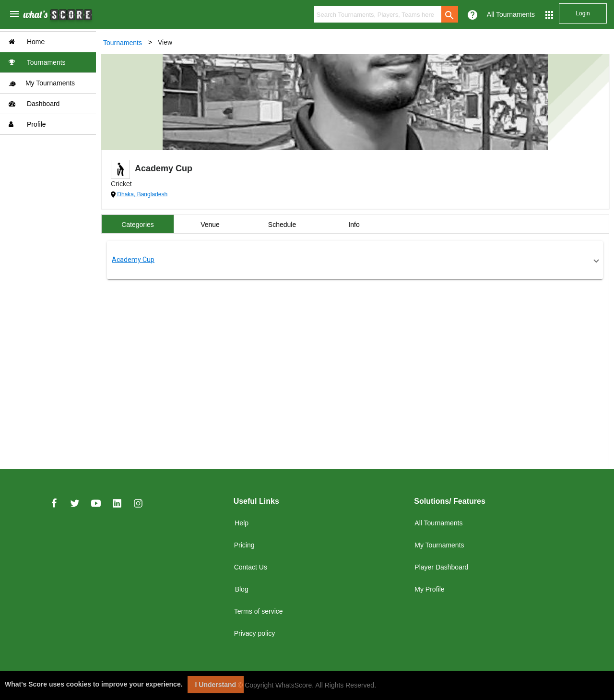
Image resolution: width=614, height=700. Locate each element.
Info (354, 225)
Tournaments (37, 62)
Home (27, 42)
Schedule (282, 225)
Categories (138, 225)
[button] (355, 260)
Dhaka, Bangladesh (142, 194)
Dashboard (34, 104)
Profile (27, 124)
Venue (210, 225)
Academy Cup (133, 260)
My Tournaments (42, 83)
